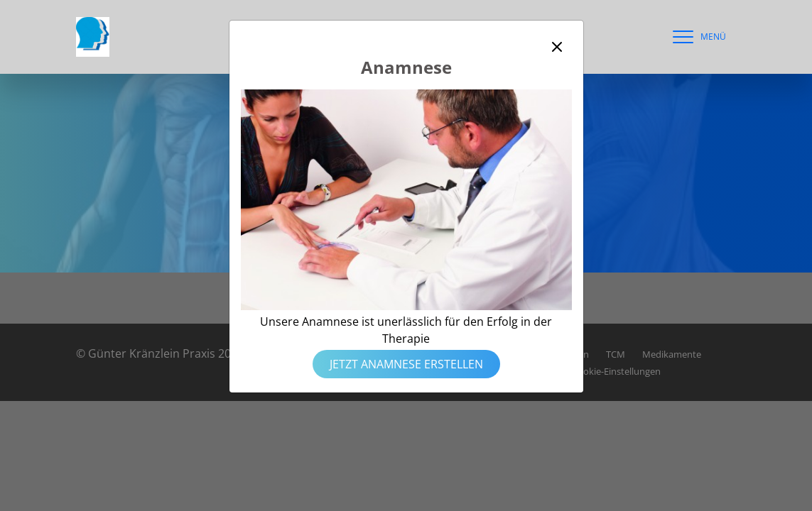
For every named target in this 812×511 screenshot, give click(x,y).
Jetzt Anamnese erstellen (406, 364)
